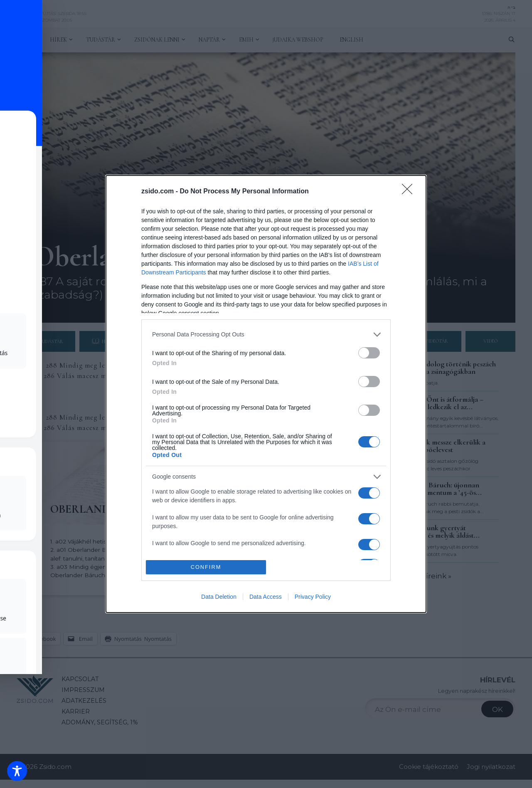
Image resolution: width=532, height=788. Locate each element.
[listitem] (266, 335)
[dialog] (266, 394)
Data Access (266, 597)
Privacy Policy (313, 597)
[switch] (369, 353)
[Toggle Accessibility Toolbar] (17, 771)
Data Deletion (219, 597)
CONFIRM (206, 567)
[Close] (410, 192)
